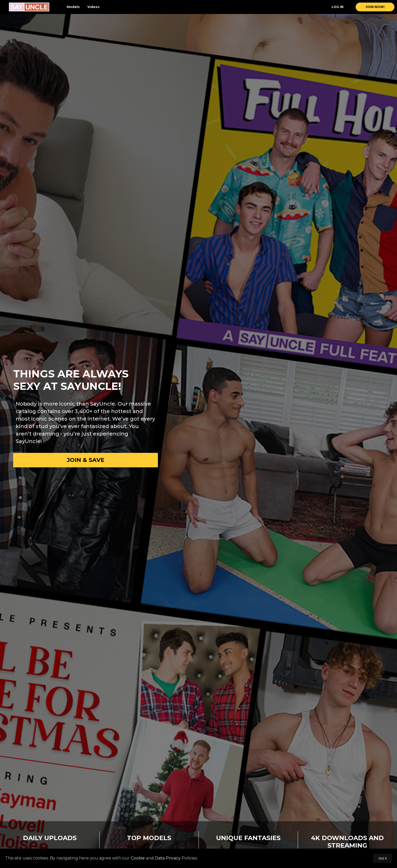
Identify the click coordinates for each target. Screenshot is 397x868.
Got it (383, 858)
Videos (93, 7)
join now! (375, 7)
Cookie (138, 858)
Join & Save (86, 460)
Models (73, 7)
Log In (338, 7)
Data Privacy (168, 858)
